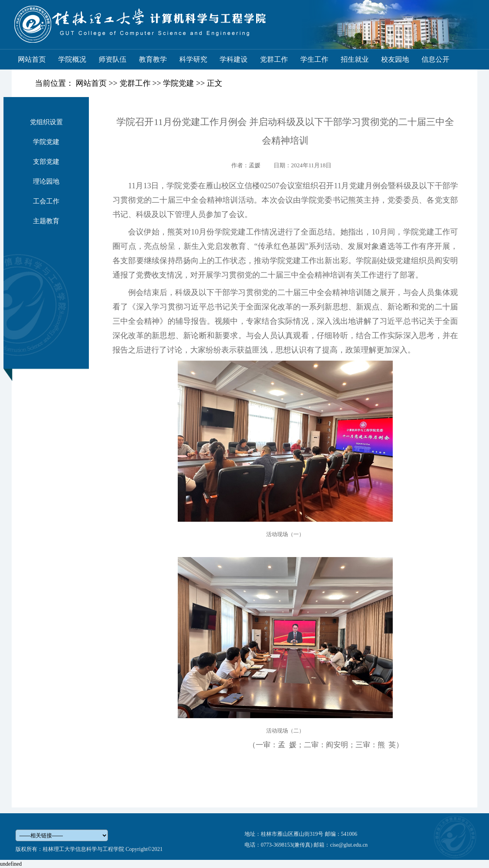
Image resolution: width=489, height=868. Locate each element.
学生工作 (314, 59)
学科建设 (234, 59)
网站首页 (32, 59)
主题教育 (46, 221)
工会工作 (46, 201)
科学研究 (193, 59)
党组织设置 (46, 122)
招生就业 (355, 59)
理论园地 (46, 181)
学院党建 (179, 83)
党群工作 (274, 59)
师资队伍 (113, 59)
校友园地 (395, 59)
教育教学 (153, 59)
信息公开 (435, 59)
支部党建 (46, 162)
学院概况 (72, 59)
